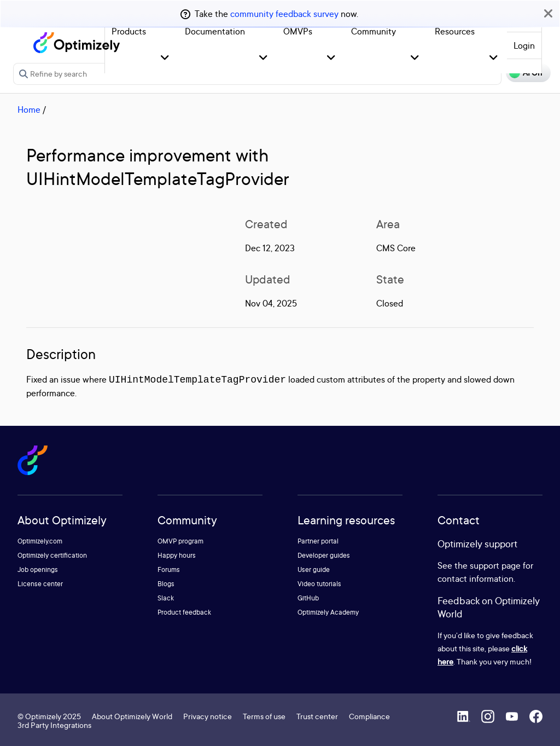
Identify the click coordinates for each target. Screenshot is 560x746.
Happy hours (177, 555)
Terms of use (264, 716)
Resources (455, 31)
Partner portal (318, 541)
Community (374, 31)
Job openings (38, 569)
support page (495, 565)
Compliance (369, 716)
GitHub (308, 598)
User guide (314, 569)
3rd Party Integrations (54, 725)
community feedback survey (284, 14)
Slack (166, 598)
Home (29, 109)
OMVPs (298, 31)
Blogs (166, 584)
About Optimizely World (132, 716)
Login (524, 45)
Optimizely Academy (328, 612)
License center (40, 584)
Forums (169, 569)
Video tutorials (319, 584)
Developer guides (324, 555)
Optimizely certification (52, 555)
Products (129, 31)
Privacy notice (208, 716)
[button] (165, 58)
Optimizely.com (40, 541)
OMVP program (180, 541)
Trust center (317, 716)
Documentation (215, 31)
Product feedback (184, 612)
